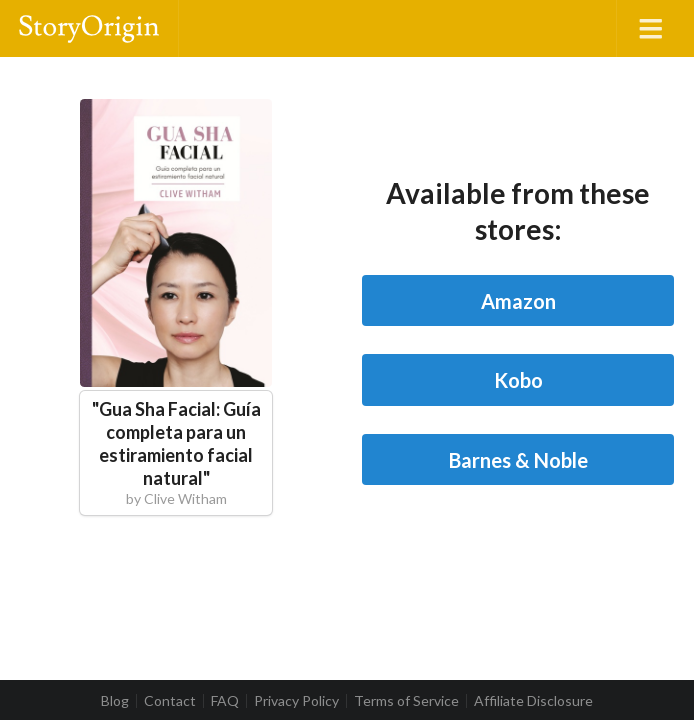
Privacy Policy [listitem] (296, 701)
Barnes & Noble (518, 460)
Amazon (518, 301)
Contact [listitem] (170, 701)
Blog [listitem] (115, 701)
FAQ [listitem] (225, 701)
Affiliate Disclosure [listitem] (533, 701)
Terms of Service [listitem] (406, 701)
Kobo (518, 380)
